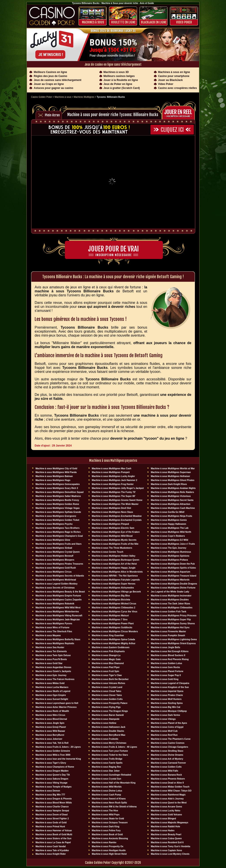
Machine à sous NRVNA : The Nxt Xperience (115, 576)
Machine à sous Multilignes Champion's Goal (59, 536)
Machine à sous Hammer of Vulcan (54, 831)
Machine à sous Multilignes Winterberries (57, 612)
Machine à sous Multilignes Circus (54, 572)
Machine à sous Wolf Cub (164, 731)
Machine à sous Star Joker (106, 771)
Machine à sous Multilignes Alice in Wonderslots (117, 572)
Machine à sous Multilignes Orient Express (173, 643)
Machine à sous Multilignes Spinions (170, 556)
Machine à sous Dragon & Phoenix (54, 799)
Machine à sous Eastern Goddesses (111, 647)
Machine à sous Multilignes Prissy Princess (174, 616)
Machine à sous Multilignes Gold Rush (56, 568)
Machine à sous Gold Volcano (166, 815)
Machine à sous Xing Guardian (108, 635)
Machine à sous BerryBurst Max (109, 735)
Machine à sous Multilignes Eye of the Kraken (116, 532)
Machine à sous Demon (48, 791)
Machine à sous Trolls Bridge (107, 759)
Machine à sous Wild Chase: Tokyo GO (171, 791)
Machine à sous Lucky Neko (165, 811)
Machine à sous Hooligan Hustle (109, 850)
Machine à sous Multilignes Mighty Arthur (114, 643)
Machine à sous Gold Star (49, 663)
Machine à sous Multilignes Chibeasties (171, 608)
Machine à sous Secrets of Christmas (55, 588)
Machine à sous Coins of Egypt (167, 727)
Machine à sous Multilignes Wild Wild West (58, 608)
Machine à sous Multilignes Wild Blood (112, 536)
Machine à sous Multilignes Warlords (170, 580)
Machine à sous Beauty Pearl (166, 834)
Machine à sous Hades (163, 831)
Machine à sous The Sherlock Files (54, 631)
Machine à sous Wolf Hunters (166, 699)
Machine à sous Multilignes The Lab (170, 528)
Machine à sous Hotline (104, 723)
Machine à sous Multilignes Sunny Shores (173, 624)
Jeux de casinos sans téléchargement (57, 80)
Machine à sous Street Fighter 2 (52, 819)
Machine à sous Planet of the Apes (169, 723)
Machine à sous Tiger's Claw (107, 675)
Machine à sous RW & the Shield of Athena (114, 807)
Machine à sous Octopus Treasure (110, 823)
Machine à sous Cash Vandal (51, 846)
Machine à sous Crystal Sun (106, 779)
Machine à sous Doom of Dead (52, 815)
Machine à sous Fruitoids (105, 739)
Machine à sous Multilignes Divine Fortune (173, 588)
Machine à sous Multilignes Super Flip (171, 620)
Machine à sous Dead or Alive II (167, 783)
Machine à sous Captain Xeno (166, 850)
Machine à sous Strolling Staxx (167, 751)
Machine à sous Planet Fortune (167, 671)
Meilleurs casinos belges (119, 76)
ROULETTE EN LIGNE (123, 22)
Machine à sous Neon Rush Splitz (109, 803)
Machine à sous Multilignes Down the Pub (173, 564)
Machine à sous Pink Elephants (108, 651)
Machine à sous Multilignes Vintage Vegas (58, 508)
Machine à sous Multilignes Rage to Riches (58, 532)
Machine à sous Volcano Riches (108, 683)
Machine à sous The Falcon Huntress (55, 679)
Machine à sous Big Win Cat (165, 707)
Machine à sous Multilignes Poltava (169, 560)
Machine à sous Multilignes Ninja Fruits (171, 516)
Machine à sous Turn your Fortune (110, 751)
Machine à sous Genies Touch (108, 552)
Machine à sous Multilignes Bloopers (55, 560)
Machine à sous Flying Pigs (106, 707)
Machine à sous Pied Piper (106, 667)
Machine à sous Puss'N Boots (51, 659)
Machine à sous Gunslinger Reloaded (111, 775)
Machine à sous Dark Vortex (165, 715)
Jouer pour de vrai (113, 249)
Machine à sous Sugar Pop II (166, 675)
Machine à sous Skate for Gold (108, 819)
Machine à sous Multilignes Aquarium (170, 572)
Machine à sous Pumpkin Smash (168, 635)
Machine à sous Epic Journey (51, 675)
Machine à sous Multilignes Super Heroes (114, 584)
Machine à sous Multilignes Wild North (171, 532)
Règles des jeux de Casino (50, 76)
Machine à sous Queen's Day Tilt (53, 775)
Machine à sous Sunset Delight (52, 699)
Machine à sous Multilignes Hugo (53, 480)
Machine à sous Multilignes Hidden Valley (114, 556)
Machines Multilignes (84, 97)
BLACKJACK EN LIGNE (154, 22)
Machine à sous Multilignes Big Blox (111, 596)
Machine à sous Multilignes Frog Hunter (113, 484)
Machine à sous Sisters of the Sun (53, 838)
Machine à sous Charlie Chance (52, 807)
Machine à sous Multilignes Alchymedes (113, 588)
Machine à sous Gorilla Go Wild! (168, 512)
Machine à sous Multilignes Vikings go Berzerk (116, 592)
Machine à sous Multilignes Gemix (169, 520)
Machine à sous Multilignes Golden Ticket (57, 520)
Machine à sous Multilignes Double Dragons (174, 584)
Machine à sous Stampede (106, 719)
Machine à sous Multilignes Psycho (54, 524)
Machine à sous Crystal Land (107, 687)
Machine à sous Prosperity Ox (108, 846)
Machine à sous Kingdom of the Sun (170, 687)
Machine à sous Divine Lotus (107, 791)
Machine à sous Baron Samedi (108, 715)
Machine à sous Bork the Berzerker (110, 679)
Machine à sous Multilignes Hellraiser (170, 476)
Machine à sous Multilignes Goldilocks (112, 628)
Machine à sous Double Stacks (108, 731)
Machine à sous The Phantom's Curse (171, 739)
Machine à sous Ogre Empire (51, 695)
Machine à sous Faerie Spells (107, 763)
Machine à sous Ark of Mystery (167, 759)
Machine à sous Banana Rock (166, 775)
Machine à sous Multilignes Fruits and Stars (58, 544)
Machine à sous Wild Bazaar (50, 731)
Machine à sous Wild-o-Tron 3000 (53, 755)
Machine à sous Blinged (163, 819)
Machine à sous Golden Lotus (166, 663)
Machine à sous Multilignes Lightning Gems (174, 639)
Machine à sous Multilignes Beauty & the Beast (60, 592)
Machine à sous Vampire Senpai (52, 811)
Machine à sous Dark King (105, 827)
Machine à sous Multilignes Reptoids (55, 643)
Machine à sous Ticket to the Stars (110, 755)
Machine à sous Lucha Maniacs (52, 687)
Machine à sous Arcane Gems (166, 807)
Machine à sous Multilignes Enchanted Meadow (117, 516)
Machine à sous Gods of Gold (51, 823)
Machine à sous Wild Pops (106, 815)
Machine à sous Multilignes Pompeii (111, 472)
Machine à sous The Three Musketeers (112, 548)
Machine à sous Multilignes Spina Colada (113, 639)
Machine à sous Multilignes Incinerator (171, 596)
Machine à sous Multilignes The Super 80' (114, 496)
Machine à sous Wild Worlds (107, 787)
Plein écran (52, 115)
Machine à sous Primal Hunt (50, 827)
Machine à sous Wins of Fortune (52, 628)
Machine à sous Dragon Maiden (52, 771)
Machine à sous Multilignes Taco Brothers (57, 528)
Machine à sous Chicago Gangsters (169, 747)
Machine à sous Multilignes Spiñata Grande (58, 512)
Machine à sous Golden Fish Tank (168, 612)
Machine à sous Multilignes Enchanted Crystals (117, 520)
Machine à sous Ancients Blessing (110, 838)
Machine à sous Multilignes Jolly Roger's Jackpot (118, 488)
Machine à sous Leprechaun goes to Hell (57, 703)
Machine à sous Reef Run (164, 735)
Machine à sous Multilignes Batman (54, 476)
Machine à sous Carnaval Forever (168, 763)
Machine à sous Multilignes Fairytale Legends (116, 580)
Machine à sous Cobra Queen (166, 838)
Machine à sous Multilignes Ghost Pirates (172, 480)
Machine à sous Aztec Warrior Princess (56, 707)
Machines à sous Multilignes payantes (113, 461)
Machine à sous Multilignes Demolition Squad (59, 492)
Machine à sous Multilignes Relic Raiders (172, 492)
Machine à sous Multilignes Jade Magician (58, 620)
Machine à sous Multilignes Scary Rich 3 (57, 488)
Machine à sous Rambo (104, 842)
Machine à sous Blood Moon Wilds (54, 803)
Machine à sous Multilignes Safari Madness (58, 496)
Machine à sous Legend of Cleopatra (170, 683)
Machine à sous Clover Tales (107, 695)
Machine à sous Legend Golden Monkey (56, 584)
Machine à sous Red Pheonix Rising (170, 659)
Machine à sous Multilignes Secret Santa (172, 500)
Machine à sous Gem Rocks (165, 667)
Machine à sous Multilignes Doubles (170, 600)
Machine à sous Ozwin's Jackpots (53, 671)
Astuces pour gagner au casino (54, 88)
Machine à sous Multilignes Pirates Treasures (59, 564)
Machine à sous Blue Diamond (108, 663)
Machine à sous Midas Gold (50, 683)
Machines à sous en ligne (174, 72)
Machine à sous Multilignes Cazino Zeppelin (59, 600)
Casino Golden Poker (42, 97)
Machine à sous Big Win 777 (50, 795)
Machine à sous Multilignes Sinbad (54, 548)
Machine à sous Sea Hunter (50, 647)
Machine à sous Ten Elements (51, 651)
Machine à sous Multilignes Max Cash (112, 468)
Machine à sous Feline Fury (106, 831)
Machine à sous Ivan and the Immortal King (58, 759)
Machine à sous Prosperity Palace (110, 703)
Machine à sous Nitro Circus (50, 715)
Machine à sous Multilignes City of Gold (56, 468)
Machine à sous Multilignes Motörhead (56, 580)
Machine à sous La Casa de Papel (53, 842)
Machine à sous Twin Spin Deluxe (53, 655)
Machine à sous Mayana (48, 635)
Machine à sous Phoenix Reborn (168, 779)
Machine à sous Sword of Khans (109, 799)
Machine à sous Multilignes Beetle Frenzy (57, 500)
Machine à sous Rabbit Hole (165, 827)
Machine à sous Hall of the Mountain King (114, 783)
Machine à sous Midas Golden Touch (170, 787)
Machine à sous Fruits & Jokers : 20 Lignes (58, 747)
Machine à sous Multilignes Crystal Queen (58, 552)
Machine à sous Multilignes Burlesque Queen (116, 560)
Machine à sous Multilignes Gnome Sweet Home (117, 500)
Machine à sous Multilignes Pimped (110, 524)
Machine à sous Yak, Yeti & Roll (52, 743)
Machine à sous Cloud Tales (106, 691)
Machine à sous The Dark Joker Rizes (170, 604)
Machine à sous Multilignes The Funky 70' (114, 492)
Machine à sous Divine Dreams (167, 755)
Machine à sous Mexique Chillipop (169, 711)
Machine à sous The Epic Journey (169, 548)
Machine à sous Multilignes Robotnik (55, 604)
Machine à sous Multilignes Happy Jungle (114, 568)
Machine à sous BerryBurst (50, 735)
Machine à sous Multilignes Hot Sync (170, 628)
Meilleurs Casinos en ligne (50, 72)
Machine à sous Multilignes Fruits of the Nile (115, 544)
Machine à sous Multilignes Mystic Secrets (114, 540)
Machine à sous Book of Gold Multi (54, 834)
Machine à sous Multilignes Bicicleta (111, 600)
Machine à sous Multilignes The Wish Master (115, 504)
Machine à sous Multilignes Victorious (171, 496)
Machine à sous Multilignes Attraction (170, 504)
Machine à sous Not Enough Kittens (170, 651)
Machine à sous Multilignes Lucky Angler (113, 476)
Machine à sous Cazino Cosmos (168, 743)
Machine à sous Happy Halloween (168, 524)
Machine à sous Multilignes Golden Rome (57, 504)
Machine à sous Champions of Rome (55, 767)
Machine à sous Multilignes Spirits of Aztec (173, 568)
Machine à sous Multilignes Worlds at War (173, 468)
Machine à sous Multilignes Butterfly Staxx (58, 639)
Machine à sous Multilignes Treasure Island (173, 576)
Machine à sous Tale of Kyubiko (52, 850)
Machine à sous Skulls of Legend (53, 691)
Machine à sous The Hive (105, 811)
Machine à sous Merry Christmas (109, 743)
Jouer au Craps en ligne (49, 84)
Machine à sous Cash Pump (106, 795)
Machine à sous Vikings (163, 719)
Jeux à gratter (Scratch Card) (122, 88)
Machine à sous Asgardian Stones (53, 667)
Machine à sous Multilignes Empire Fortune (58, 596)
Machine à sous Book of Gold (107, 834)
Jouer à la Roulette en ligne (121, 80)
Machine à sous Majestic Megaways (169, 823)
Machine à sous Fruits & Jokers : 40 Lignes (114, 747)
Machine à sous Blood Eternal (51, 719)
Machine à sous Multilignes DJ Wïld (169, 540)
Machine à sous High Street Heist (109, 854)
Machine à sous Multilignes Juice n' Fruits (173, 544)
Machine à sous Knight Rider (51, 854)
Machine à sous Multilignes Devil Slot (111, 508)
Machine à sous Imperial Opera (167, 691)
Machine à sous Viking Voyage (52, 783)
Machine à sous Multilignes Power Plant (113, 624)
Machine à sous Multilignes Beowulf (54, 556)
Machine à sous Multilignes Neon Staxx (112, 512)
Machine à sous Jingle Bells (165, 647)
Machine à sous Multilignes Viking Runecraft (59, 616)
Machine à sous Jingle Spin (50, 723)
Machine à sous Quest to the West (169, 803)
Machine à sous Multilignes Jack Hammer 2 (115, 480)
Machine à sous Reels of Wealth (52, 711)
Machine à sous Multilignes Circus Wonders (115, 631)
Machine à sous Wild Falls (164, 771)
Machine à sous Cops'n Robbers (168, 536)
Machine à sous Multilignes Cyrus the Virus (115, 612)
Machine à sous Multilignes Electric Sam (113, 528)
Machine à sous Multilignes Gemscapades (58, 484)
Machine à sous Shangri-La (106, 655)
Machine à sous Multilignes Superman (171, 472)
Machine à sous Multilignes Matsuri (110, 616)
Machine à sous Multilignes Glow (53, 540)
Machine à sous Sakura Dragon (52, 779)
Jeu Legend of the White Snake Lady (170, 592)
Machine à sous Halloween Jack (109, 727)
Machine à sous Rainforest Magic (168, 795)
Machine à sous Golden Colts (107, 699)
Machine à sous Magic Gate (106, 659)
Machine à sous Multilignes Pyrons (54, 624)
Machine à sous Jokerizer (49, 739)
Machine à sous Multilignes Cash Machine (173, 508)
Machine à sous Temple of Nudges (54, 787)
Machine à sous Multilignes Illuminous (171, 552)
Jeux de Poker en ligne (118, 84)
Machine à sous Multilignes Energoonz (56, 516)
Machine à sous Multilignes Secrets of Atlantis (60, 576)
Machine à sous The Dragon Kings (110, 711)
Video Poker (184, 22)
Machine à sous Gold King (165, 679)
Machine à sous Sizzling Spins (167, 703)
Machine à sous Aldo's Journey (167, 799)
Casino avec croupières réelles (177, 88)
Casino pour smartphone (174, 76)
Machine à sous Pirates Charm (167, 695)
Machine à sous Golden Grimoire (53, 751)
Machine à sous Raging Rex (106, 767)
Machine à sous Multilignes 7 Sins (110, 620)
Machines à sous (93, 22)
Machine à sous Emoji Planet (51, 727)
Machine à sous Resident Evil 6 (167, 842)
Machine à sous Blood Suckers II (168, 655)
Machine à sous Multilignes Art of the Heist (114, 564)
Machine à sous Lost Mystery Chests (170, 854)
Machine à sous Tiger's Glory (51, 763)
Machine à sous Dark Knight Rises (169, 484)
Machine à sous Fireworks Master (168, 631)
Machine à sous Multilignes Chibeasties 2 (114, 608)
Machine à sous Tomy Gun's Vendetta (170, 846)
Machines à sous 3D (116, 72)
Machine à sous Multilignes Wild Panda (56, 472)
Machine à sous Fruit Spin (105, 671)
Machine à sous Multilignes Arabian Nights (173, 488)
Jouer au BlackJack (170, 80)
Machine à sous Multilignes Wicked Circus (114, 604)
